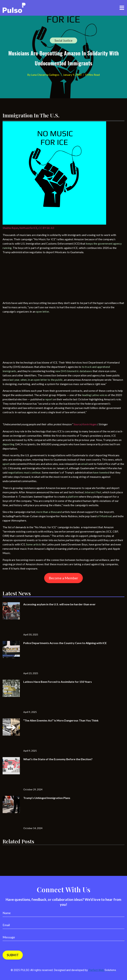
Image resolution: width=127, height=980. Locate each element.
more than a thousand (49, 512)
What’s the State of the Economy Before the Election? (58, 759)
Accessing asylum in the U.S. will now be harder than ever (59, 604)
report (49, 399)
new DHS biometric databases (74, 371)
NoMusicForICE (28, 228)
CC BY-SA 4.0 (46, 228)
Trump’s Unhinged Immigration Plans (47, 798)
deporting (9, 444)
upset (6, 464)
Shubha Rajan (10, 228)
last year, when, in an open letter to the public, (36, 380)
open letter (42, 311)
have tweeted (101, 472)
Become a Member (63, 578)
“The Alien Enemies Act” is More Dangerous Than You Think (61, 720)
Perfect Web (102, 970)
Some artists (34, 544)
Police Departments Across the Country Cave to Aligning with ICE (65, 643)
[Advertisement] (28, 278)
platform (73, 496)
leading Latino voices (95, 395)
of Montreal (104, 516)
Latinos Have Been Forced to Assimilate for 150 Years (58, 682)
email (85, 464)
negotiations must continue (24, 472)
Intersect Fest (93, 492)
